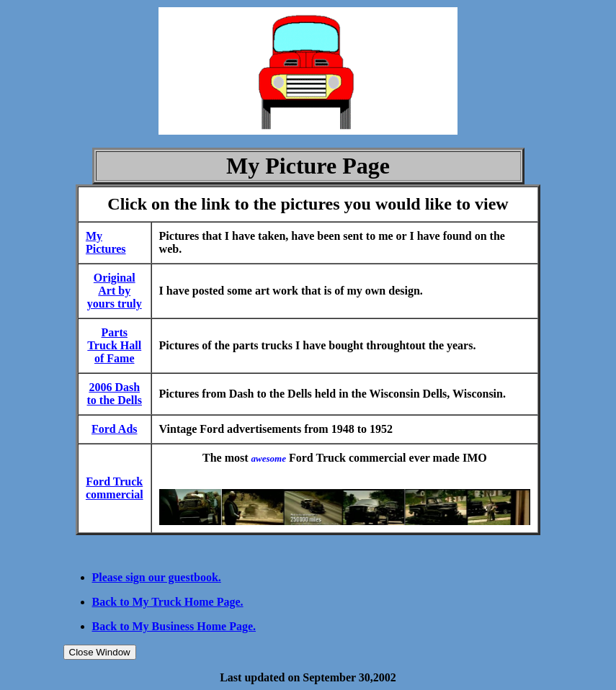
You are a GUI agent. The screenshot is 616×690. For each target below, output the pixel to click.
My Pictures (106, 242)
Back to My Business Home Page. (174, 626)
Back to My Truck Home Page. (168, 602)
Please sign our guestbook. (157, 577)
